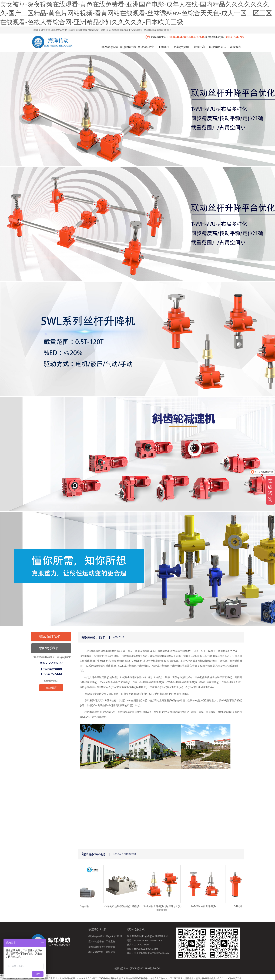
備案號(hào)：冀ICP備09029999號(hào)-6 (137, 968)
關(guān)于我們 (128, 50)
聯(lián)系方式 (217, 47)
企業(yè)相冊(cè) (182, 50)
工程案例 (164, 47)
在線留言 (235, 47)
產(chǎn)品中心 (146, 50)
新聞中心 (200, 47)
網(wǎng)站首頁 (110, 50)
